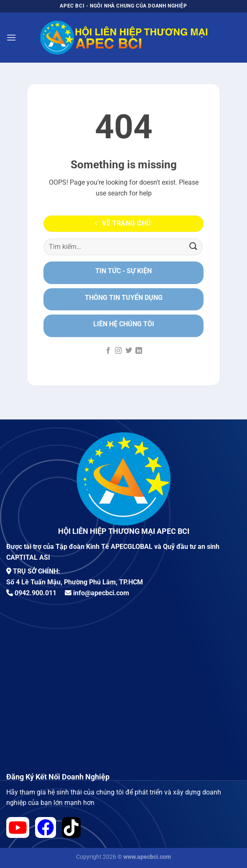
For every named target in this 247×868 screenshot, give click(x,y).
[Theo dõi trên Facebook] (108, 351)
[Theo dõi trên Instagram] (118, 351)
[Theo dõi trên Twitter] (129, 351)
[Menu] (11, 37)
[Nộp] (194, 247)
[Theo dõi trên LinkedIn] (139, 351)
